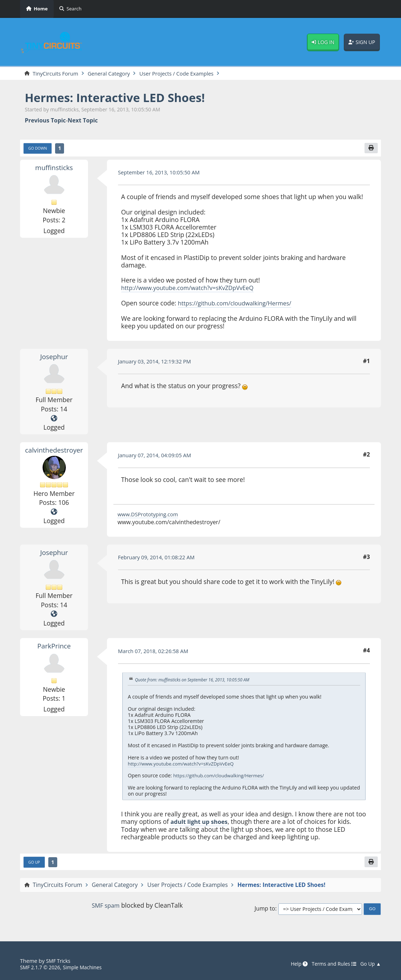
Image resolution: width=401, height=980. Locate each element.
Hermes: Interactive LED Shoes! (122, 98)
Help (293, 964)
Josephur (54, 357)
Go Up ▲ (370, 964)
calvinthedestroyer (55, 451)
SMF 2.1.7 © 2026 (42, 967)
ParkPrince (54, 647)
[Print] (371, 149)
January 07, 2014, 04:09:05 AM (158, 456)
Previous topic (45, 121)
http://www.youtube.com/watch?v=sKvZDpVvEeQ (193, 289)
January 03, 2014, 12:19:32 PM (158, 363)
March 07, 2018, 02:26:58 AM (156, 652)
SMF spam (106, 907)
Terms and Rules (330, 964)
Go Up (35, 863)
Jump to (265, 911)
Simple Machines (87, 967)
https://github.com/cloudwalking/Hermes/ (239, 304)
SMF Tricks (59, 961)
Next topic (83, 121)
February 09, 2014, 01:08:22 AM (160, 559)
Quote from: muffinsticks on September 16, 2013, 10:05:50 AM (197, 681)
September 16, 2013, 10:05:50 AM (162, 174)
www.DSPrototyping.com (150, 515)
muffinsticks (54, 169)
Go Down (39, 149)
